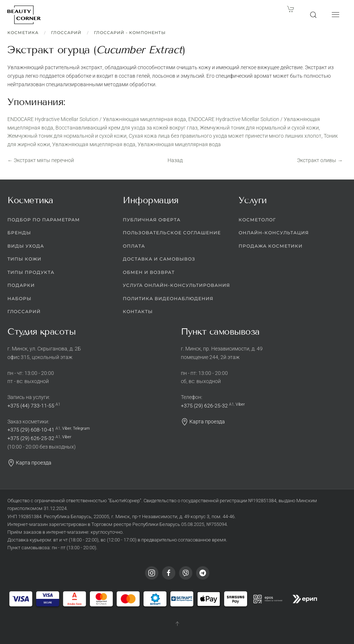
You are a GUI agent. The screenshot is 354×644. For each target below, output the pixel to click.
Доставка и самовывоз (159, 259)
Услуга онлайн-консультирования (176, 285)
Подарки (21, 285)
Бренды (19, 233)
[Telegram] (203, 573)
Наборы (19, 298)
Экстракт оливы (320, 160)
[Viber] (186, 573)
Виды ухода (26, 246)
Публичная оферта (152, 220)
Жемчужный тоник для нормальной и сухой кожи (259, 128)
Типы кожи (24, 259)
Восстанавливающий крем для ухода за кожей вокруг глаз (127, 128)
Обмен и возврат (149, 272)
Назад (175, 160)
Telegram (81, 428)
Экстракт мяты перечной (41, 160)
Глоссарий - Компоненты (130, 33)
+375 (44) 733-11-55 (31, 406)
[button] (313, 15)
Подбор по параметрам (44, 220)
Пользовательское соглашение (172, 233)
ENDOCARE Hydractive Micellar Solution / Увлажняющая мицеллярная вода (97, 119)
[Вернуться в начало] (24, 15)
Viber (67, 428)
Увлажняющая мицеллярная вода (94, 144)
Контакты (138, 311)
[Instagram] (152, 573)
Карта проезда (29, 463)
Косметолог (257, 220)
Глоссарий (66, 33)
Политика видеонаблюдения (168, 298)
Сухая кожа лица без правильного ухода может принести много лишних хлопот (225, 136)
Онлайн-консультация (274, 233)
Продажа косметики (271, 246)
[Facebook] (169, 573)
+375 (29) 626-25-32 (31, 438)
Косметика (23, 33)
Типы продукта (31, 272)
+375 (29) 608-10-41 (31, 430)
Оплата (134, 246)
